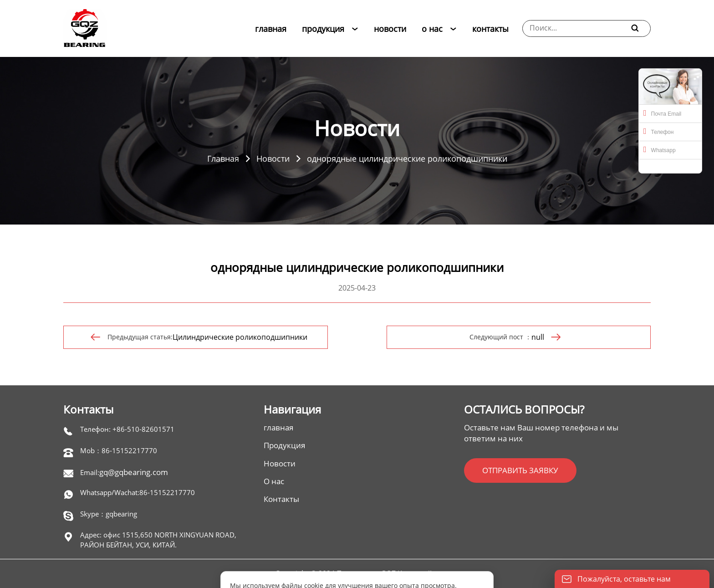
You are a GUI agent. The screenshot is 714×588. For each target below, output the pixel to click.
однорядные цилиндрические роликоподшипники (407, 159)
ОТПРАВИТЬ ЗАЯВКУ (520, 470)
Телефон (658, 131)
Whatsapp (660, 149)
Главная (223, 159)
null (538, 337)
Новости (273, 159)
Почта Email (662, 113)
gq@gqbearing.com (134, 472)
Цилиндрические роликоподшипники (240, 337)
